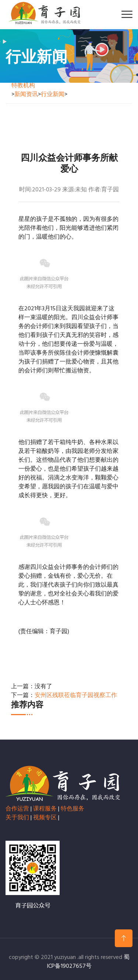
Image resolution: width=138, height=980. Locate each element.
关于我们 (17, 818)
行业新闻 (53, 95)
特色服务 (72, 809)
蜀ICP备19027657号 (88, 962)
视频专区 (45, 818)
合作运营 (17, 809)
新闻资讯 (26, 95)
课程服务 (45, 809)
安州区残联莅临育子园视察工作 (76, 696)
